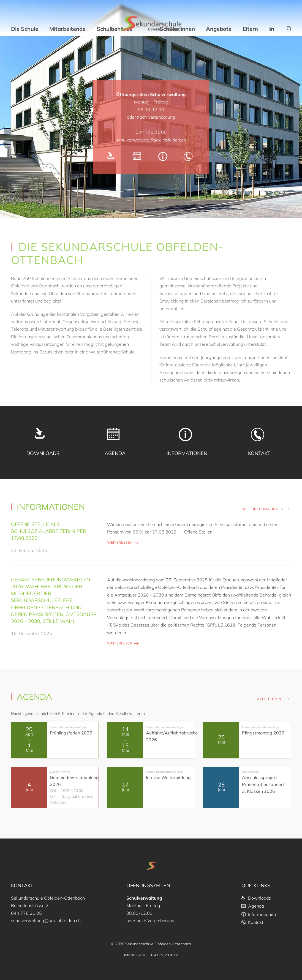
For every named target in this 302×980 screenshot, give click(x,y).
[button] (272, 29)
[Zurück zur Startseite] (151, 24)
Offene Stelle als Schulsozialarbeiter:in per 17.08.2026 (49, 531)
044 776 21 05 (151, 132)
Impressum (135, 955)
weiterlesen (120, 542)
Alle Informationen (263, 509)
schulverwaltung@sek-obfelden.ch (151, 140)
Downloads (256, 898)
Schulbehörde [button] (115, 29)
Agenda (253, 906)
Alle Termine (270, 699)
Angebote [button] (219, 29)
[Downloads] (113, 157)
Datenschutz (165, 955)
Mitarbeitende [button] (67, 29)
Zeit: (54, 791)
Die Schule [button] (25, 29)
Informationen (259, 914)
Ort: (53, 796)
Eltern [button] (250, 29)
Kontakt (252, 922)
